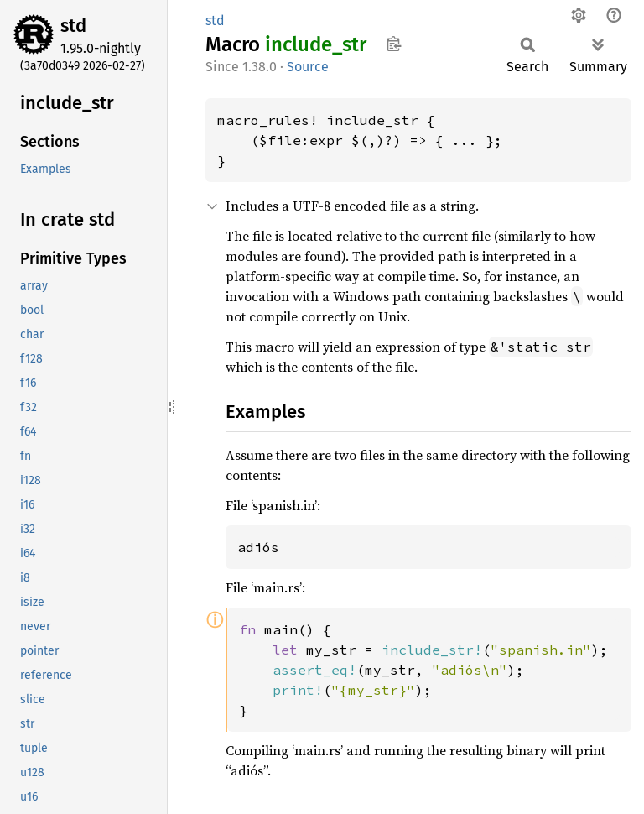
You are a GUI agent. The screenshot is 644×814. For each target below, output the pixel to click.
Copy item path (394, 44)
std (73, 26)
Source (308, 67)
